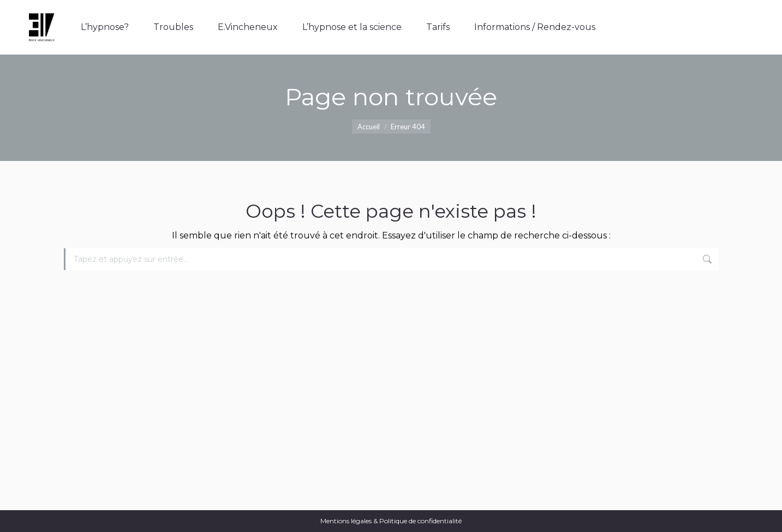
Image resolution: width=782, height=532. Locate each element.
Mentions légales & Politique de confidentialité (391, 521)
